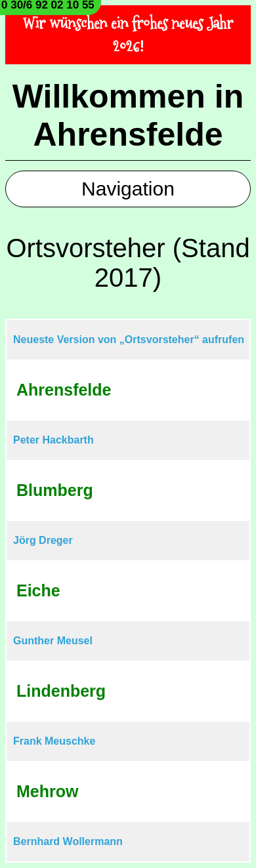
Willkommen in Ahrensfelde (128, 115)
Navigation (128, 189)
